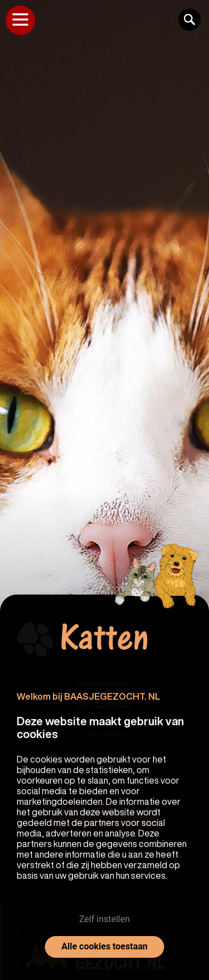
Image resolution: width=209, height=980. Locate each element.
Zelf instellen (104, 919)
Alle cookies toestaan (104, 946)
